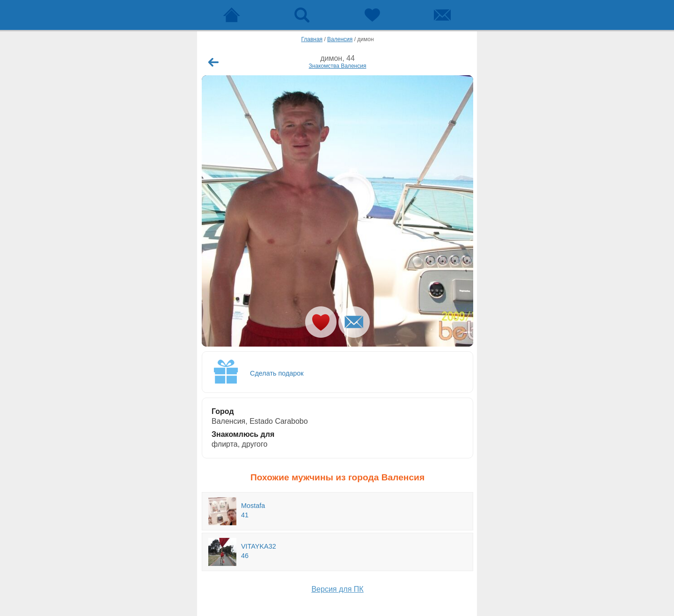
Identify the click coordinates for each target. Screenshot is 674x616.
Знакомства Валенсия (338, 66)
